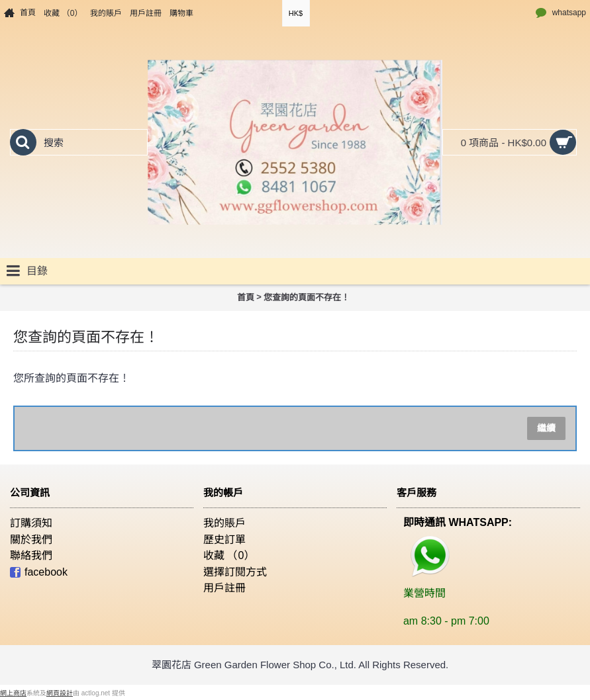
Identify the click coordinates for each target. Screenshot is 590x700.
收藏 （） (229, 555)
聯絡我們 (31, 555)
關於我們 (31, 540)
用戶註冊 (224, 588)
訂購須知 (31, 523)
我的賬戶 (224, 523)
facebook (39, 573)
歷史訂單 (224, 540)
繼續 (546, 428)
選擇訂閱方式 (235, 572)
